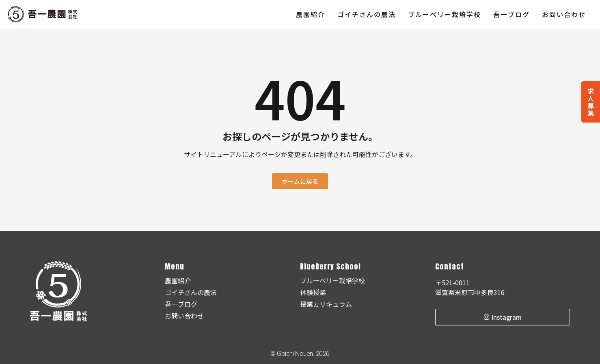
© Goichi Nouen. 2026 (300, 354)
